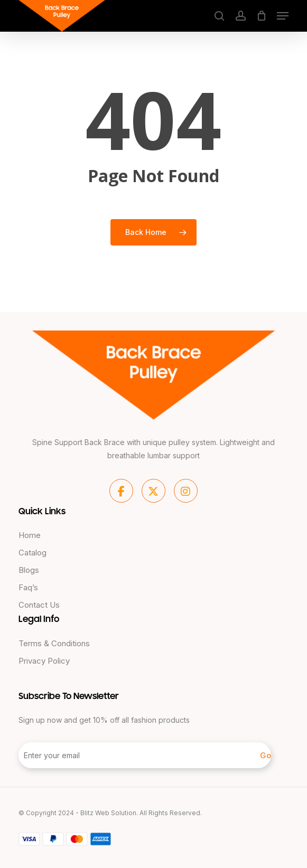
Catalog (32, 553)
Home (30, 535)
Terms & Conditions (54, 643)
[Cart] (261, 16)
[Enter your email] (145, 755)
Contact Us (39, 605)
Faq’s (28, 587)
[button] (283, 16)
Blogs (29, 570)
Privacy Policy (44, 661)
